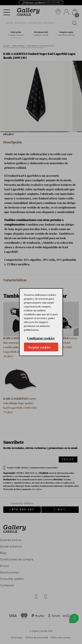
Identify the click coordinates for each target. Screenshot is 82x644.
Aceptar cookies (39, 347)
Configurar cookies (41, 338)
